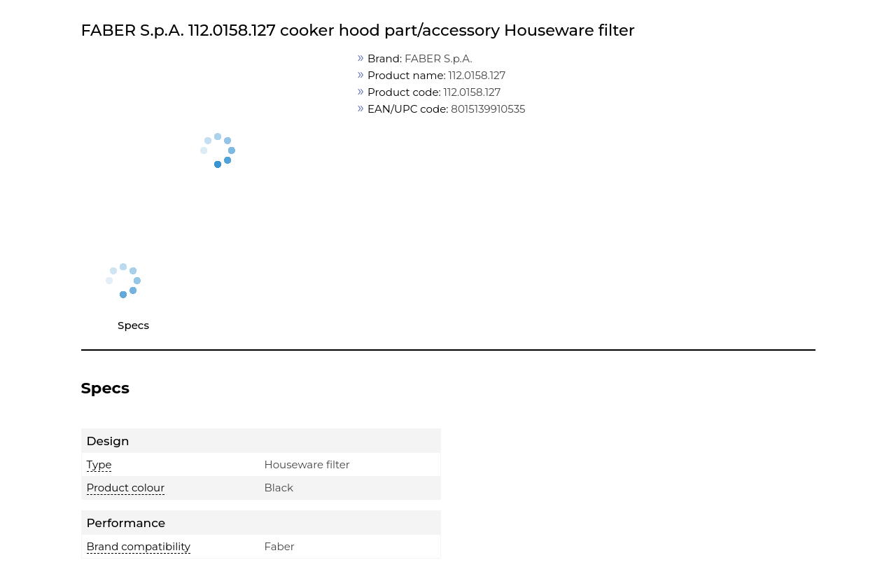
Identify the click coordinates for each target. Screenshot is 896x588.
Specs (133, 325)
